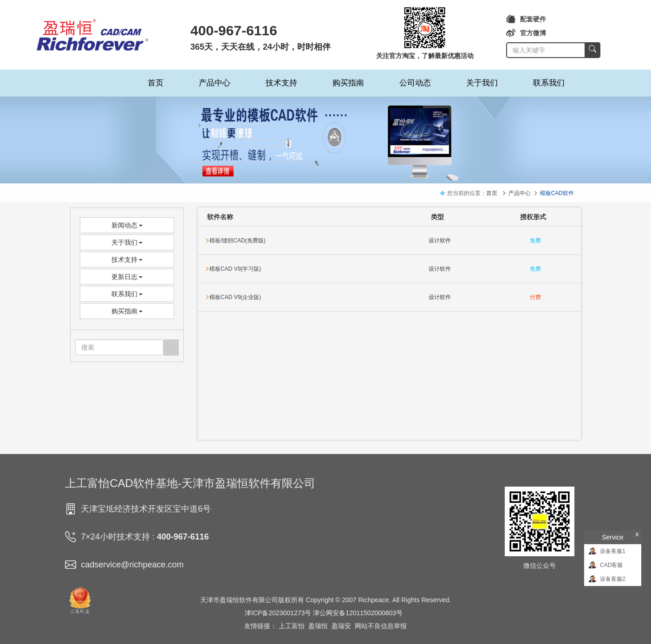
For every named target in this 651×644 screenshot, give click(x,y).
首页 (156, 83)
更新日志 (127, 277)
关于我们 (482, 83)
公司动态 (415, 83)
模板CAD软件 (557, 193)
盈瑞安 (341, 626)
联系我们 (549, 83)
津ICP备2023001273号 (278, 613)
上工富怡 (292, 626)
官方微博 (526, 33)
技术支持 (281, 83)
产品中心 (215, 83)
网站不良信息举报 (381, 626)
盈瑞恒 (318, 626)
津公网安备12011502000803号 (358, 613)
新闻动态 (127, 225)
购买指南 (348, 83)
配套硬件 (526, 19)
